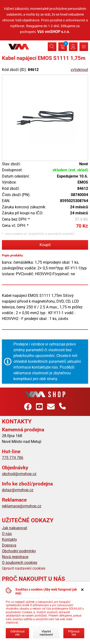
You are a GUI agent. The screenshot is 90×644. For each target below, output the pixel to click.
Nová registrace (15, 557)
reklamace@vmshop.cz (22, 506)
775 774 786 (13, 458)
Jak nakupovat (15, 528)
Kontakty (9, 539)
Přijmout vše (74, 633)
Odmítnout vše (17, 633)
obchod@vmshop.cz (19, 474)
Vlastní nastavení (46, 633)
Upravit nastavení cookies (24, 568)
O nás (7, 534)
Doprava (9, 545)
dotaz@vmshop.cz (18, 490)
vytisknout (79, 70)
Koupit (45, 245)
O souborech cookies (20, 563)
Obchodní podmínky (19, 551)
